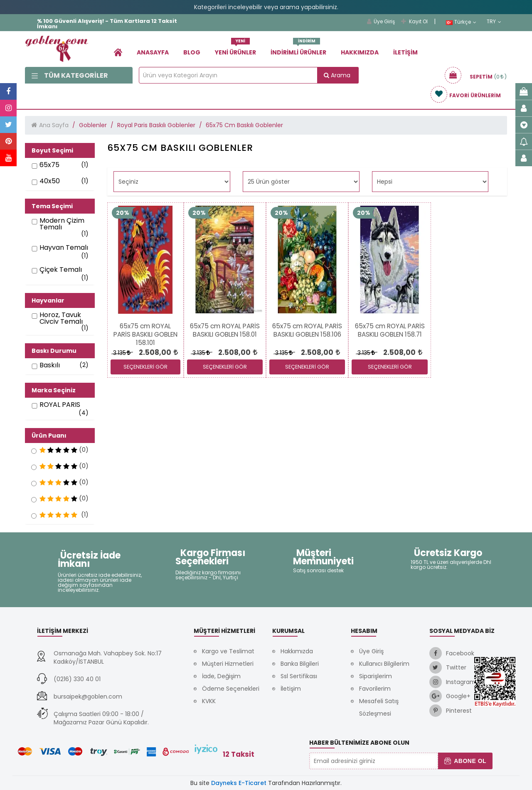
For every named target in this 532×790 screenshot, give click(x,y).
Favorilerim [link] (375, 689)
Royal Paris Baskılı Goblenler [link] (156, 125)
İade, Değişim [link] (221, 676)
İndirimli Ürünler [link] (298, 49)
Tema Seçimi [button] (52, 206)
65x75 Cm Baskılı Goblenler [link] (244, 125)
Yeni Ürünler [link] (235, 49)
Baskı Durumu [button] (54, 351)
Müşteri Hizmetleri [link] (228, 664)
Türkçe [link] (461, 22)
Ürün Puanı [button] (49, 436)
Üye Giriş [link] (381, 21)
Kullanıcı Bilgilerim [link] (384, 664)
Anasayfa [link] (153, 52)
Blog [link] (192, 52)
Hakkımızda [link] (360, 52)
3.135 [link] (121, 353)
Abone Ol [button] (465, 761)
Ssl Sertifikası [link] (299, 676)
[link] (118, 52)
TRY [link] (494, 22)
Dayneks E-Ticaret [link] (239, 783)
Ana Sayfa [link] (54, 125)
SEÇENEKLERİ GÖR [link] (145, 367)
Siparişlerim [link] (376, 676)
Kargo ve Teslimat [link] (228, 651)
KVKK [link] (209, 701)
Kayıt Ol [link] (414, 21)
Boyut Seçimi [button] (52, 150)
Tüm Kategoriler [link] (70, 75)
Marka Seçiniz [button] (54, 390)
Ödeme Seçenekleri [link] (231, 689)
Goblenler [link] (93, 125)
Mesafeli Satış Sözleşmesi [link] (379, 707)
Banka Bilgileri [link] (300, 664)
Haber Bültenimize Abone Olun (359, 743)
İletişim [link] (405, 52)
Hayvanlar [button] (48, 300)
